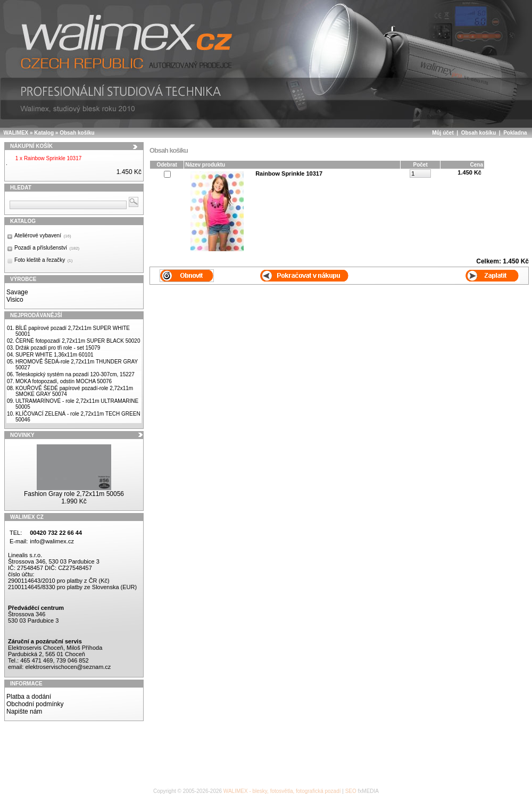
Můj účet (443, 133)
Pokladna (515, 133)
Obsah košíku (77, 133)
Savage (17, 292)
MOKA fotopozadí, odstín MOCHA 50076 (64, 381)
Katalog (44, 133)
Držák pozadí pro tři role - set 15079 (58, 348)
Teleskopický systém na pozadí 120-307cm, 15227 (75, 374)
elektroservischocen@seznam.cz (68, 667)
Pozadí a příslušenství (47, 248)
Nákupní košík (31, 146)
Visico (15, 300)
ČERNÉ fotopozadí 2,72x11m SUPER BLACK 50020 (78, 341)
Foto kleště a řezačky (43, 260)
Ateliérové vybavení (43, 235)
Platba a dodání (29, 697)
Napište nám (24, 712)
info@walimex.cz (52, 541)
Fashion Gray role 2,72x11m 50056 (74, 494)
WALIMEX (16, 133)
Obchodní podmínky (35, 704)
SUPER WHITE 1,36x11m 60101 (55, 355)
